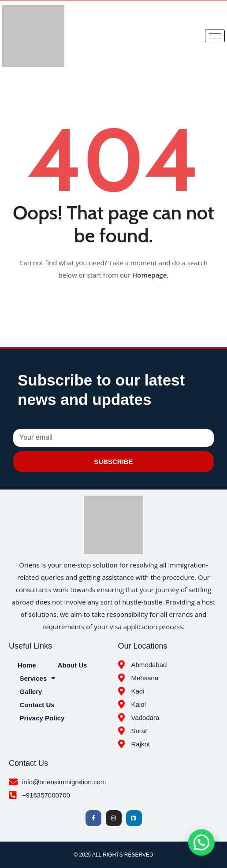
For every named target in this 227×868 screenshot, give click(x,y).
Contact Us (37, 705)
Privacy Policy (42, 718)
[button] (201, 842)
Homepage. (151, 275)
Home (27, 665)
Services (38, 679)
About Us (73, 665)
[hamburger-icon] (215, 36)
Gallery (31, 692)
